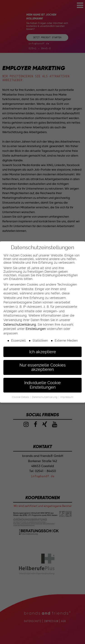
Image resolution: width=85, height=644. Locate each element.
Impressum (67, 397)
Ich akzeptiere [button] (43, 352)
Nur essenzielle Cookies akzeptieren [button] (43, 367)
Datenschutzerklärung (20, 324)
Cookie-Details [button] (21, 397)
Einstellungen (36, 329)
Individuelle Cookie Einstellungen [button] (42, 385)
